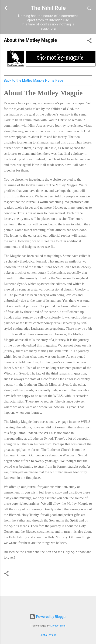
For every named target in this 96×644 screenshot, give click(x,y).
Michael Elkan (58, 626)
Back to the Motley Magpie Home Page (33, 80)
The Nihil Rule (48, 8)
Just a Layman (48, 635)
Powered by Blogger (48, 617)
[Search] (89, 9)
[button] (89, 41)
